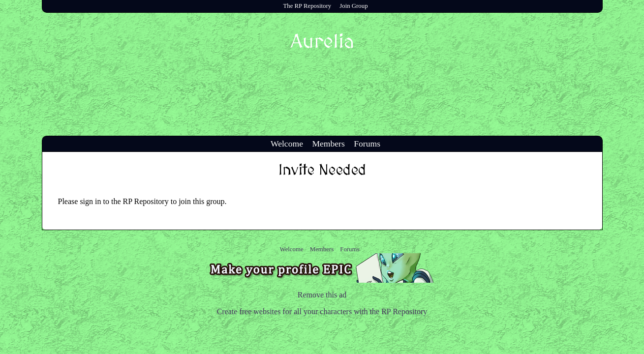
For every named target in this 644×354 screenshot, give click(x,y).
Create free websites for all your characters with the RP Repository (322, 311)
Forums (367, 144)
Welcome (287, 144)
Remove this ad (322, 295)
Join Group (353, 6)
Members (328, 144)
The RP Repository (307, 6)
